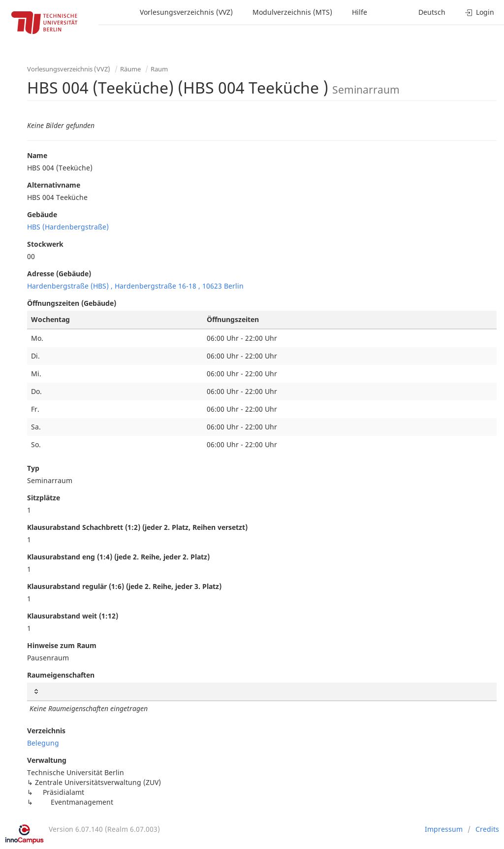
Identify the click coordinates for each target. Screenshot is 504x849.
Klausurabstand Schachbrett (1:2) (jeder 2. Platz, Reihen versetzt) (137, 527)
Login (480, 12)
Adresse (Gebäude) (59, 274)
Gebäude (42, 214)
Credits (487, 829)
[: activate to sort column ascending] (262, 692)
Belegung (43, 743)
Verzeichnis (46, 731)
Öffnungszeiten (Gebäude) (72, 303)
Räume (130, 69)
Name (37, 155)
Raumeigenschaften (61, 675)
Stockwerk (45, 244)
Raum (159, 69)
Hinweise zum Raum (62, 645)
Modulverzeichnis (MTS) (292, 12)
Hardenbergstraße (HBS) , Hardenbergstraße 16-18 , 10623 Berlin (135, 286)
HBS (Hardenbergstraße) (68, 227)
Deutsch (432, 12)
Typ (33, 468)
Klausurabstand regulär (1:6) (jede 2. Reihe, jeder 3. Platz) (124, 586)
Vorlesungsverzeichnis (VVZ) (186, 12)
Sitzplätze (44, 498)
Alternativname (54, 185)
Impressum (444, 829)
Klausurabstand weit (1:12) (73, 616)
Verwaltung (47, 760)
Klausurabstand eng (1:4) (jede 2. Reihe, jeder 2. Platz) (118, 557)
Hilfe (360, 12)
